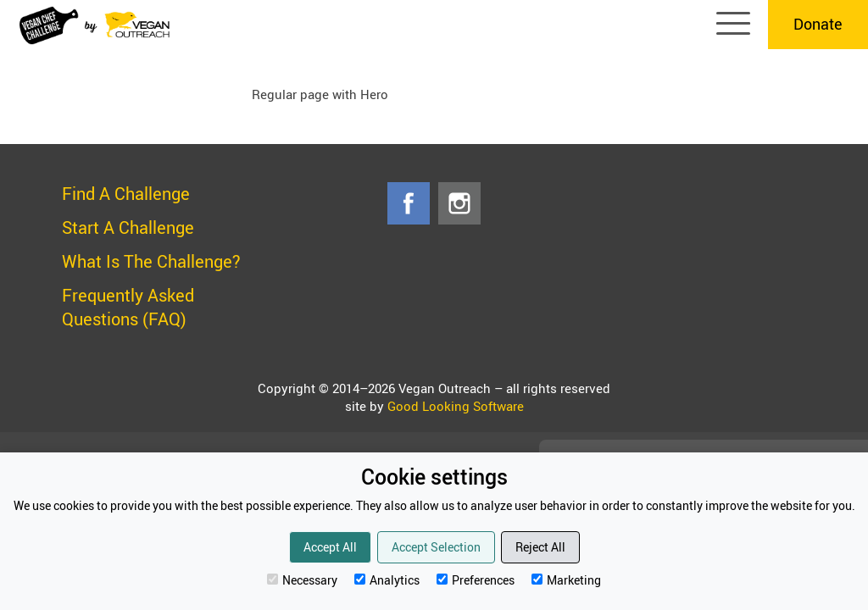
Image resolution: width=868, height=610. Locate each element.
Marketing (566, 580)
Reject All (540, 547)
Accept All (330, 547)
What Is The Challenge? (151, 261)
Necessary (302, 580)
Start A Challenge (128, 227)
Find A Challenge (126, 194)
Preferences (476, 580)
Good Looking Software (456, 406)
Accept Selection (436, 547)
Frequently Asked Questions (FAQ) (128, 307)
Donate (818, 24)
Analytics (387, 580)
